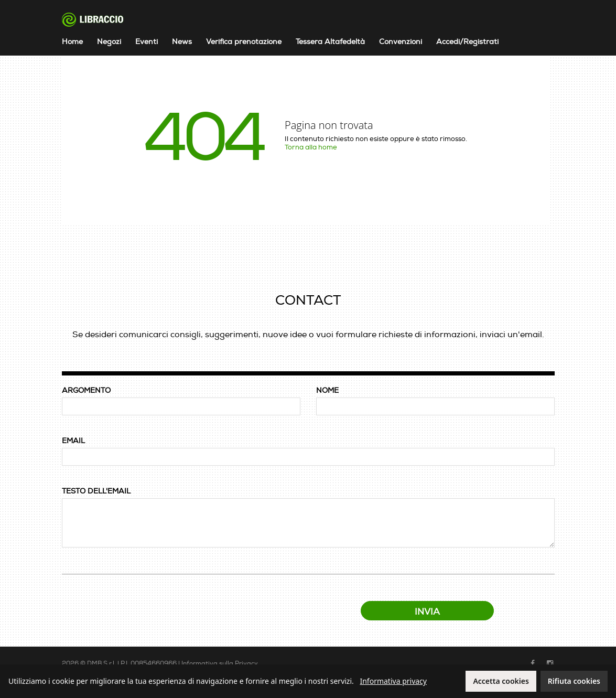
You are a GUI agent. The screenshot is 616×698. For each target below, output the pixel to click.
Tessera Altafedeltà (330, 42)
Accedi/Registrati (467, 42)
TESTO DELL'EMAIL (96, 491)
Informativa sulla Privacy (220, 664)
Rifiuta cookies (574, 681)
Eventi (147, 42)
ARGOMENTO (86, 390)
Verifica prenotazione (244, 42)
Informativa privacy (393, 681)
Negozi (109, 42)
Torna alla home (311, 147)
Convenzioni (401, 42)
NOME (327, 390)
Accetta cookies (501, 681)
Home (72, 42)
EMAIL (73, 441)
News (182, 42)
